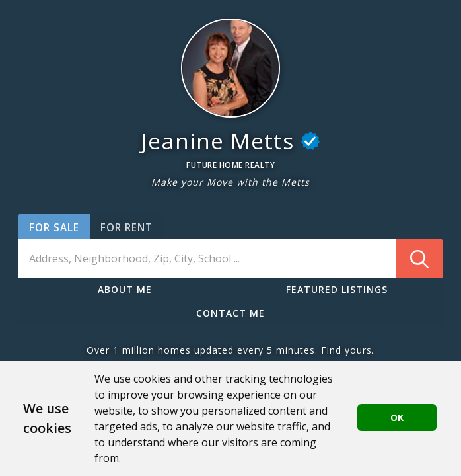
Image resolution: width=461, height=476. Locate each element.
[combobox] (230, 258)
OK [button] (397, 417)
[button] (230, 68)
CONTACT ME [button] (230, 313)
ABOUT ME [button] (125, 289)
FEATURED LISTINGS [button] (337, 289)
